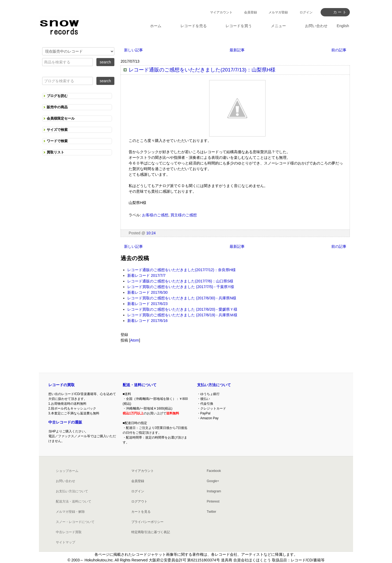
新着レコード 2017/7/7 (146, 275)
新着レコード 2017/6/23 (147, 304)
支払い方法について (214, 385)
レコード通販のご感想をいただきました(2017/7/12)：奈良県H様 (182, 270)
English (343, 26)
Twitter (211, 512)
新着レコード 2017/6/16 (147, 321)
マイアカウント (221, 12)
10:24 (151, 233)
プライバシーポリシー (147, 522)
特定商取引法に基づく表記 (151, 532)
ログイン (306, 12)
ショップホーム (67, 471)
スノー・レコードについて (75, 522)
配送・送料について (140, 385)
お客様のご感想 (155, 215)
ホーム (156, 26)
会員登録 (251, 12)
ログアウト (139, 501)
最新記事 (237, 50)
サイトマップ (66, 542)
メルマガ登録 (278, 12)
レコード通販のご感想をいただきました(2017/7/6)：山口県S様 (180, 281)
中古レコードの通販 (65, 422)
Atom (135, 340)
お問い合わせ (66, 481)
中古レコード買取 (69, 532)
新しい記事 (133, 50)
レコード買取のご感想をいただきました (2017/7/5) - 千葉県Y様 (181, 287)
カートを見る (141, 512)
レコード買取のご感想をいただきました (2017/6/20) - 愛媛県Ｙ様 (182, 309)
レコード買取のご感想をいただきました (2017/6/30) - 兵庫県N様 (182, 298)
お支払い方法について (72, 491)
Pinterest (213, 501)
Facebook (214, 471)
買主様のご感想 (184, 215)
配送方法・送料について (74, 501)
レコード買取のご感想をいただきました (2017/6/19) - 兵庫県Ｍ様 (182, 315)
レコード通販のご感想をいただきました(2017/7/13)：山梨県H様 (202, 70)
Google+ (213, 481)
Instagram (214, 491)
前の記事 (339, 50)
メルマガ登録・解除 (70, 512)
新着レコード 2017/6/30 (147, 292)
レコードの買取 (61, 385)
